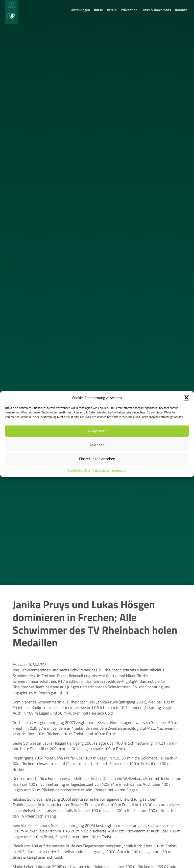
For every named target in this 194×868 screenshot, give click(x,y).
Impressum (119, 470)
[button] (186, 398)
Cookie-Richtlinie (79, 470)
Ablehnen (97, 445)
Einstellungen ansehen (97, 459)
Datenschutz (101, 470)
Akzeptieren (97, 431)
